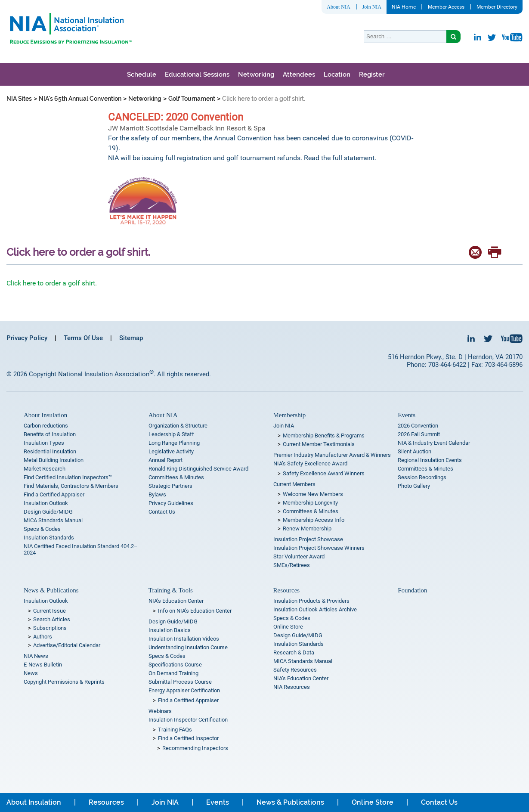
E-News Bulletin (43, 665)
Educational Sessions (197, 74)
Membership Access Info (314, 520)
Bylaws (157, 494)
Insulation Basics (170, 630)
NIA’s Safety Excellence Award (310, 463)
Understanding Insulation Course (188, 647)
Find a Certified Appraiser (54, 494)
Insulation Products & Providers (311, 601)
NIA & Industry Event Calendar (434, 443)
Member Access (446, 7)
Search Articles (52, 619)
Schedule (142, 74)
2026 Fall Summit (419, 434)
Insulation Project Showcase (308, 539)
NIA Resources (292, 687)
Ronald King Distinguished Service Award (198, 469)
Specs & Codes (42, 529)
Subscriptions (50, 628)
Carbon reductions (46, 426)
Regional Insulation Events (430, 460)
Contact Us (162, 512)
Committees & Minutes (176, 477)
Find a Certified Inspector (188, 738)
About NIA (338, 7)
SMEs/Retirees (292, 565)
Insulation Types (44, 443)
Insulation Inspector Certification (188, 720)
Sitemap (131, 338)
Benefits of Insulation (50, 434)
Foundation (412, 590)
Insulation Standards (49, 538)
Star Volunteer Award (299, 556)
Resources (287, 590)
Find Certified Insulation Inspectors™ (68, 477)
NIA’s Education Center (176, 601)
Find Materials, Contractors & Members (71, 486)
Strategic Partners (170, 486)
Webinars (160, 711)
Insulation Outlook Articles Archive (315, 609)
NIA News (36, 656)
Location (337, 74)
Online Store (288, 627)
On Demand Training (173, 673)
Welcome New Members (313, 494)
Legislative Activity (171, 451)
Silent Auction (415, 451)
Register (372, 74)
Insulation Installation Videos (184, 639)
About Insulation (45, 415)
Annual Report (166, 460)
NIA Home (404, 7)
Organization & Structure (178, 426)
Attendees (299, 74)
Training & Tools (171, 590)
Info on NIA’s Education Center (195, 611)
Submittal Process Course (180, 682)
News (31, 673)
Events (407, 415)
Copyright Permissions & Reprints (64, 682)
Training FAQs (175, 730)
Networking (256, 74)
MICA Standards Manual (53, 520)
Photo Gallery (414, 486)
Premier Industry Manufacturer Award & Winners (332, 455)
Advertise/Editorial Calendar (67, 645)
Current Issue (49, 611)
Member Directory (497, 7)
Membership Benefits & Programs (324, 435)
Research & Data (294, 652)
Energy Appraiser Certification (184, 690)
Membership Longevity (310, 503)
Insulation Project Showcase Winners (319, 548)
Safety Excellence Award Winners (324, 473)
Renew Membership (307, 528)
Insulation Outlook (46, 503)
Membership (290, 415)
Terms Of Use (83, 338)
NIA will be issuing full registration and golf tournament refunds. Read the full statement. (243, 158)
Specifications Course (175, 665)
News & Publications (51, 590)
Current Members (294, 484)
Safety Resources (295, 670)
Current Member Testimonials (319, 444)
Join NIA (372, 7)
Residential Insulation (50, 451)
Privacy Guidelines (171, 503)
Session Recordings (422, 477)
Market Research (45, 469)
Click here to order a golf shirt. (52, 283)
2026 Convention (418, 426)
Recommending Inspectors (195, 748)
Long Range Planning (174, 443)
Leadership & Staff (171, 434)
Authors (43, 637)
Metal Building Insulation (54, 460)
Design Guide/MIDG (48, 512)
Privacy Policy (27, 338)
